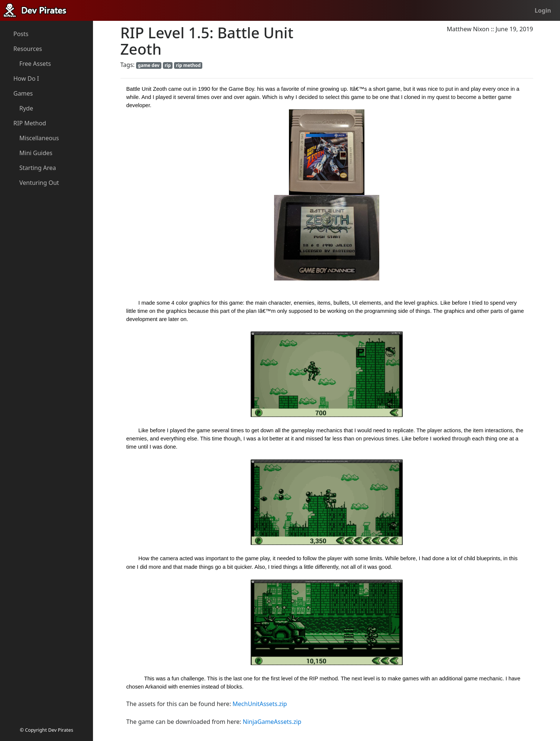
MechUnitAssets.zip (260, 704)
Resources (28, 49)
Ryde (26, 108)
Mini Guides (36, 153)
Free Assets (35, 64)
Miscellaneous (39, 138)
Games (23, 93)
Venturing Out (39, 183)
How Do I (26, 78)
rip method (188, 65)
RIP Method (30, 123)
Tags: (128, 65)
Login (543, 10)
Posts (21, 34)
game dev (149, 65)
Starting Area (38, 168)
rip (168, 65)
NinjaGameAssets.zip (272, 722)
